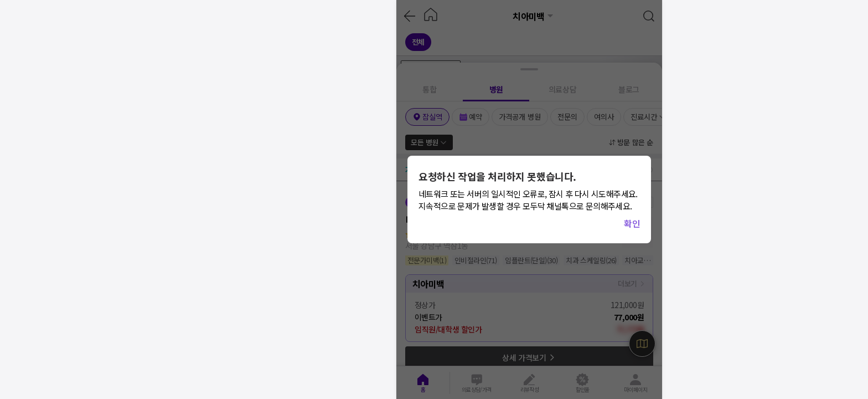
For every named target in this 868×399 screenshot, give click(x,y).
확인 (632, 223)
